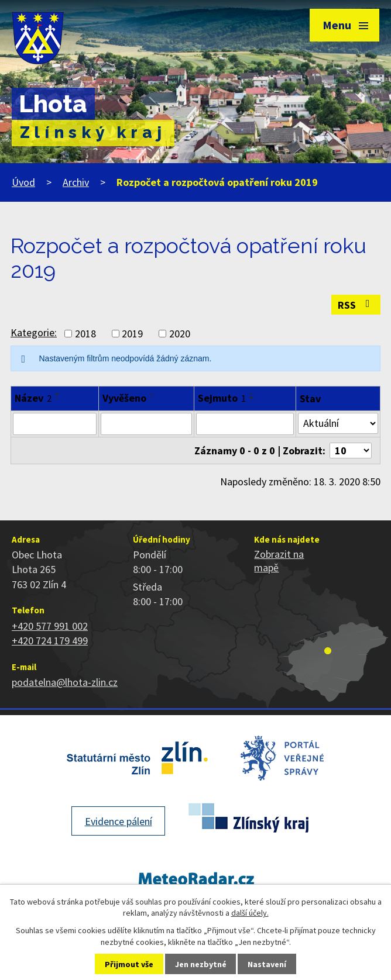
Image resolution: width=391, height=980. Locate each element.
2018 (85, 334)
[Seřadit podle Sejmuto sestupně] (252, 398)
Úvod (23, 182)
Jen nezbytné (201, 964)
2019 (132, 334)
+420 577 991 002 (50, 626)
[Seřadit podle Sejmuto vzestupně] (252, 394)
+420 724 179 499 (50, 641)
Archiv (76, 182)
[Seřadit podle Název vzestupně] (58, 394)
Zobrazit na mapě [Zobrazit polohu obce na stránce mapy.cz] (279, 561)
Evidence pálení (119, 821)
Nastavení (267, 964)
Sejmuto (222, 398)
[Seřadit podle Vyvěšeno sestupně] (153, 398)
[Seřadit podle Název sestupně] (58, 398)
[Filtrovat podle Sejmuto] (245, 424)
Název (33, 398)
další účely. (250, 913)
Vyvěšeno (124, 398)
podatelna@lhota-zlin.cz (65, 682)
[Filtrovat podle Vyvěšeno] (146, 424)
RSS (356, 305)
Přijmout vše (129, 964)
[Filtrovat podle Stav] (338, 423)
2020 (180, 334)
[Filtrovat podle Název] (55, 424)
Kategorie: (34, 332)
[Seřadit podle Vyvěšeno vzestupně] (153, 394)
